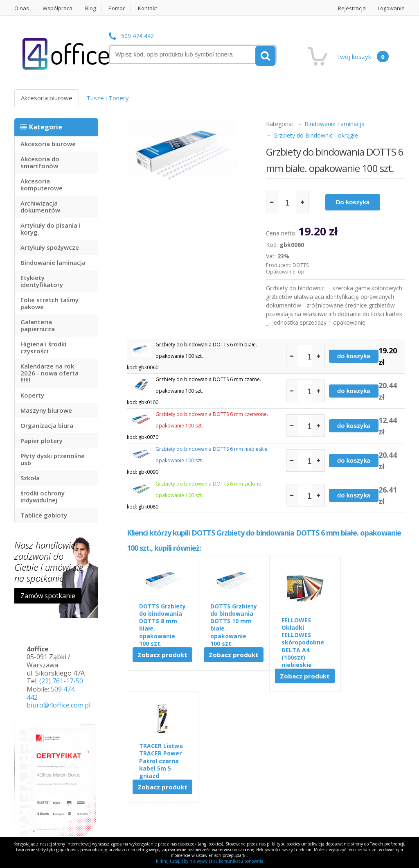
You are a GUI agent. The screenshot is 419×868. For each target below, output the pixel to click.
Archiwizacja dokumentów (40, 207)
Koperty (32, 395)
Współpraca (58, 8)
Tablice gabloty (44, 515)
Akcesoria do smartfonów (40, 162)
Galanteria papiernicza (38, 325)
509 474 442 (137, 36)
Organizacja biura (47, 425)
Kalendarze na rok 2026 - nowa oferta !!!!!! (50, 373)
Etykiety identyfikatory (42, 281)
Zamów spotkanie (48, 596)
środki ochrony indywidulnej (43, 496)
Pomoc (117, 8)
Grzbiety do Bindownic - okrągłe (316, 135)
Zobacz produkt (162, 662)
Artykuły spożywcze (50, 247)
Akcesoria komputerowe (42, 184)
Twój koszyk (362, 57)
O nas (22, 8)
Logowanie (392, 8)
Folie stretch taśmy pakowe (50, 303)
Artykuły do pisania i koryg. (51, 229)
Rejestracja (352, 8)
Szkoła (30, 478)
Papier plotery (42, 441)
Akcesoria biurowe (47, 98)
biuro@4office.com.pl (59, 705)
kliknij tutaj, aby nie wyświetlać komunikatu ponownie (209, 861)
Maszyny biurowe (46, 410)
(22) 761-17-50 (61, 681)
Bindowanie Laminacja (335, 124)
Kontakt (148, 8)
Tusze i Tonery (108, 98)
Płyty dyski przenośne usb (53, 459)
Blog (91, 8)
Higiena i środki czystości (43, 347)
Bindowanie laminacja (53, 262)
